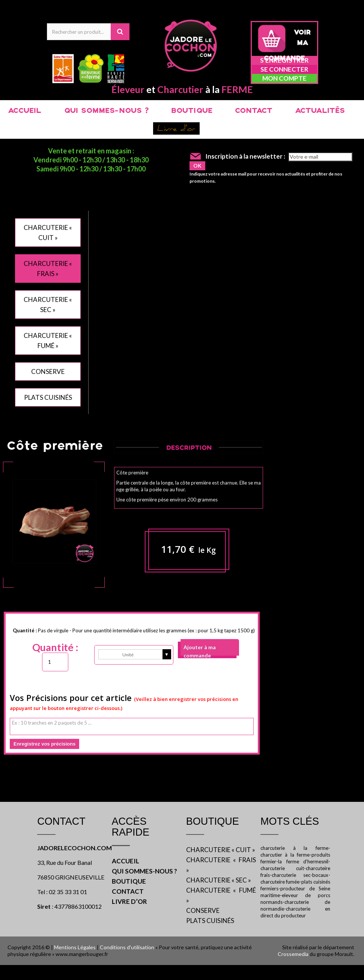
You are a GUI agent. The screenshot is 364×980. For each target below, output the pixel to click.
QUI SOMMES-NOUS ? (106, 111)
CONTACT (254, 111)
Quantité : (55, 647)
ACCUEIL (25, 111)
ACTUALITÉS (320, 111)
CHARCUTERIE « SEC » (219, 880)
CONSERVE (48, 371)
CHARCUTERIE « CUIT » (221, 850)
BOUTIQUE (192, 111)
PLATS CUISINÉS (48, 397)
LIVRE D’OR (129, 901)
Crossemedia (293, 954)
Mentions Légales (75, 947)
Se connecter (284, 69)
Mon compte (284, 78)
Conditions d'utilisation (127, 947)
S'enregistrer (284, 60)
